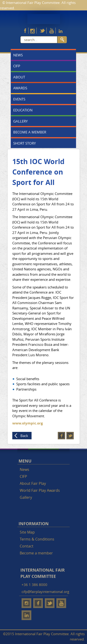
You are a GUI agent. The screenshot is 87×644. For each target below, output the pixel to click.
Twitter (70, 436)
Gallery (20, 121)
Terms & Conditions (37, 539)
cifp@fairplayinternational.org (45, 592)
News (18, 55)
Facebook (61, 436)
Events (19, 99)
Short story (24, 143)
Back (24, 436)
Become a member (30, 132)
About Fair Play (33, 483)
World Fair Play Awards (40, 490)
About (19, 77)
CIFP (17, 66)
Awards (20, 88)
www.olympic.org (27, 423)
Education (23, 110)
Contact (27, 546)
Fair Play (44, 19)
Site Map (27, 532)
